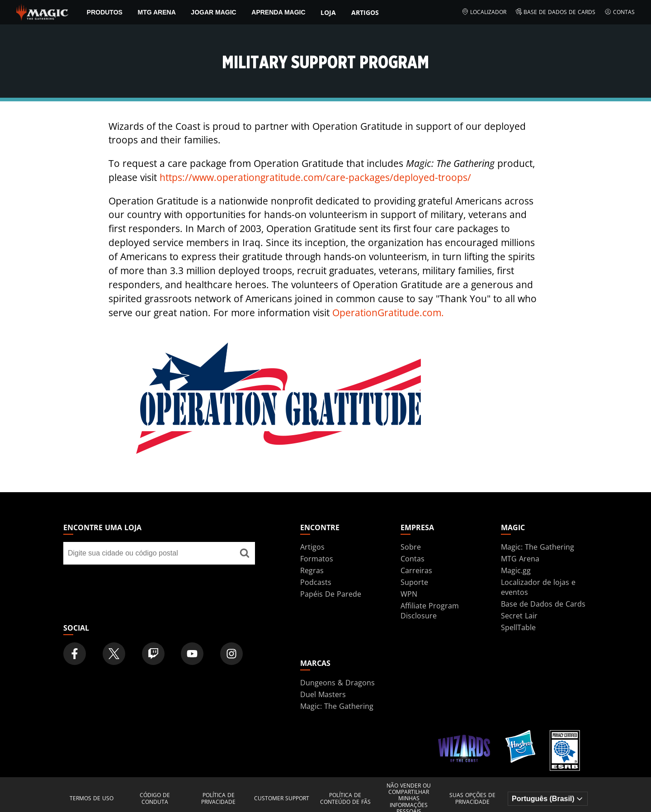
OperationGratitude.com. (388, 313)
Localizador (484, 12)
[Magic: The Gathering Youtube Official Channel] (192, 654)
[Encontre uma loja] (245, 553)
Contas (620, 12)
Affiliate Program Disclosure (430, 611)
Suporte (414, 582)
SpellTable (518, 627)
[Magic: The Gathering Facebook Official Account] (75, 654)
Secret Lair (519, 616)
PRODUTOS (105, 12)
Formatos (317, 559)
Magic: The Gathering (538, 547)
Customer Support (282, 798)
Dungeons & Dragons (337, 683)
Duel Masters (323, 694)
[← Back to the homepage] (42, 11)
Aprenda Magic (278, 12)
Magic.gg (516, 570)
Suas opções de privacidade (472, 799)
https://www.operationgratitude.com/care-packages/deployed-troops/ (315, 177)
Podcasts (316, 582)
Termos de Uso (92, 798)
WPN (409, 594)
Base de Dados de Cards (556, 12)
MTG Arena (156, 12)
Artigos (365, 12)
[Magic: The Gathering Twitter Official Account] (114, 654)
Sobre (411, 547)
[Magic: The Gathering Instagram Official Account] (231, 654)
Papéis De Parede (331, 594)
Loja (328, 12)
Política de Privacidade (218, 799)
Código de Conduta (155, 799)
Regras (312, 570)
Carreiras (416, 570)
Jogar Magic (213, 12)
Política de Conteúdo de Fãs (345, 799)
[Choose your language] (548, 799)
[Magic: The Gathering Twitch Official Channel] (153, 654)
